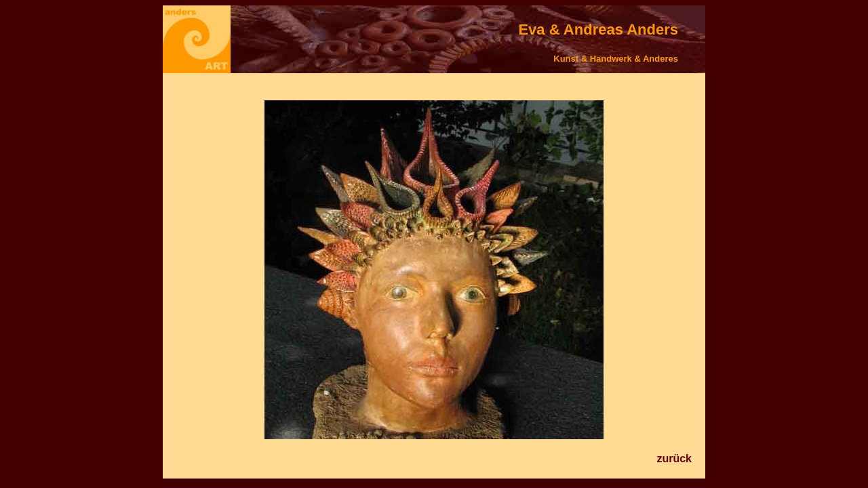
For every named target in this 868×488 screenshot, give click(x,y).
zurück (674, 459)
